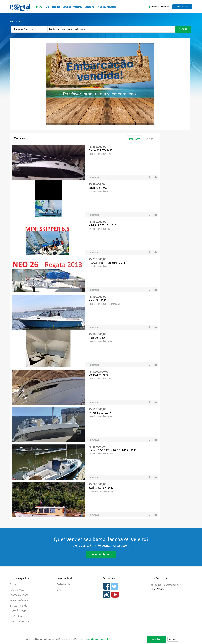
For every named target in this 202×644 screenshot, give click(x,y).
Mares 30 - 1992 (97, 300)
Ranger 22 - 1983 (98, 188)
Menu (40, 7)
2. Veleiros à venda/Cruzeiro (101, 191)
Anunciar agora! (101, 554)
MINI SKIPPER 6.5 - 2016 (102, 225)
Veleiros (78, 7)
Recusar (173, 639)
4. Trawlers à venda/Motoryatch (102, 491)
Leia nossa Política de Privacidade (94, 639)
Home (12, 22)
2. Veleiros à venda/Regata (100, 229)
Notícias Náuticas (107, 7)
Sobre (13, 584)
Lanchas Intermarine (21, 621)
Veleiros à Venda (19, 600)
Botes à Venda (18, 611)
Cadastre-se (164, 7)
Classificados (53, 7)
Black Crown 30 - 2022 (101, 488)
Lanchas (67, 7)
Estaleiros (90, 7)
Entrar (154, 7)
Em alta (149, 139)
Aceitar (156, 639)
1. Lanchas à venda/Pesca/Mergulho (104, 304)
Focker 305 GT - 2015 (100, 150)
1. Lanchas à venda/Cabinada (101, 154)
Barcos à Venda (18, 606)
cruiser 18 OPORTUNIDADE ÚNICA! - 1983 (112, 450)
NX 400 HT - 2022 (98, 375)
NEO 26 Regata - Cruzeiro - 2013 (107, 263)
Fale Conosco (17, 590)
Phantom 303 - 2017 (100, 413)
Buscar (183, 29)
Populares (135, 139)
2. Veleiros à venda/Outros (100, 266)
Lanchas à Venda (19, 595)
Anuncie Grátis (182, 7)
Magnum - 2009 (97, 338)
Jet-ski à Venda (18, 616)
